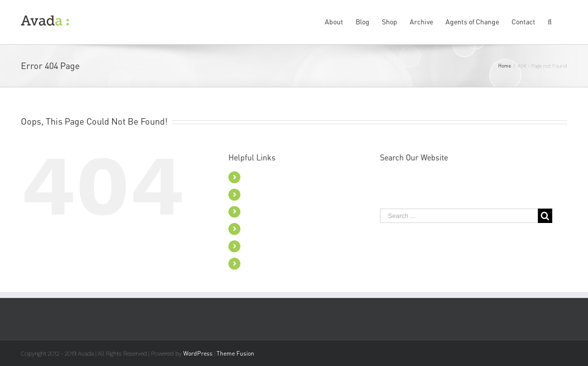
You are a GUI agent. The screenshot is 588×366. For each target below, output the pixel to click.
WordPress (198, 353)
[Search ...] (459, 216)
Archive (257, 229)
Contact (257, 263)
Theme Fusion (235, 353)
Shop (253, 212)
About (255, 177)
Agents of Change (272, 246)
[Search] (551, 21)
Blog (252, 194)
